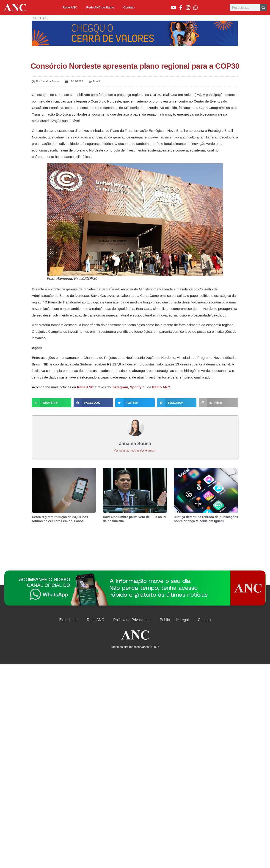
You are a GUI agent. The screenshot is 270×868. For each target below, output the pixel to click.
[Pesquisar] (263, 8)
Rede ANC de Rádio (100, 7)
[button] (52, 403)
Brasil (96, 81)
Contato (129, 7)
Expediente (69, 620)
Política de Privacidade (132, 620)
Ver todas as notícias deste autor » (135, 451)
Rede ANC (70, 7)
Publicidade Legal (174, 620)
